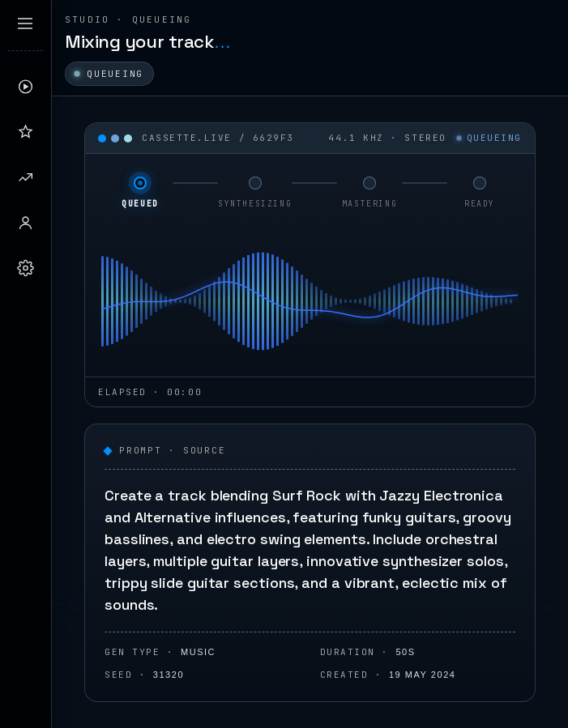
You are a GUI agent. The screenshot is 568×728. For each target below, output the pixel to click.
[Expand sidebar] (25, 23)
